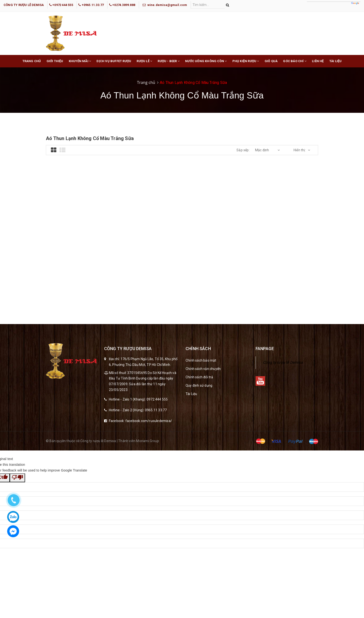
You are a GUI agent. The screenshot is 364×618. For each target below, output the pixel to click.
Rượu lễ (144, 63)
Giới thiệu (55, 61)
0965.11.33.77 (156, 410)
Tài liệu (336, 61)
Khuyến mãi (80, 63)
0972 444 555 (157, 399)
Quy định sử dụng (199, 385)
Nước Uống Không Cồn (206, 63)
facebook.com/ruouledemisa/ (149, 421)
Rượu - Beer (169, 63)
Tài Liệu (191, 394)
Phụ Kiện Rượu (246, 63)
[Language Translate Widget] (334, 2)
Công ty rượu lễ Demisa (283, 362)
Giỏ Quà (271, 61)
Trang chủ (32, 61)
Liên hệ (318, 61)
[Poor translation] (17, 478)
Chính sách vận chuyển (203, 369)
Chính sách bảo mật (201, 360)
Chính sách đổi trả (199, 377)
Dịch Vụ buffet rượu (114, 61)
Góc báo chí (295, 63)
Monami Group (147, 441)
